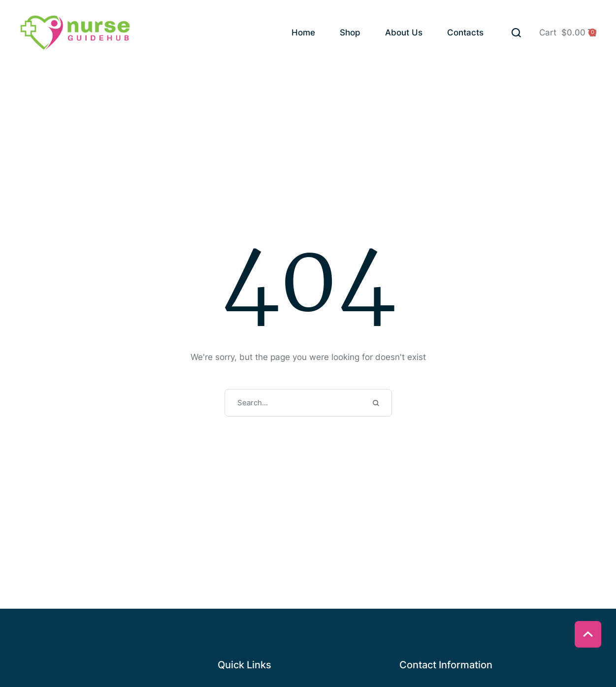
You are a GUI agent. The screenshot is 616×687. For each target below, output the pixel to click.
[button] (516, 33)
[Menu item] (303, 33)
